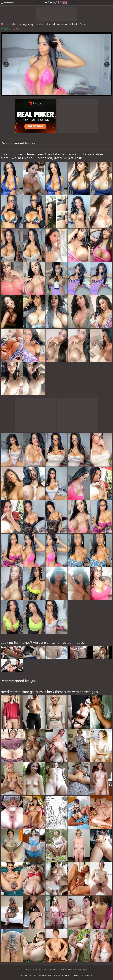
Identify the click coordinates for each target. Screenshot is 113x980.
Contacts (26, 975)
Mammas (56, 3)
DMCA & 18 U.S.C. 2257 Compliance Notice (73, 975)
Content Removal (42, 975)
